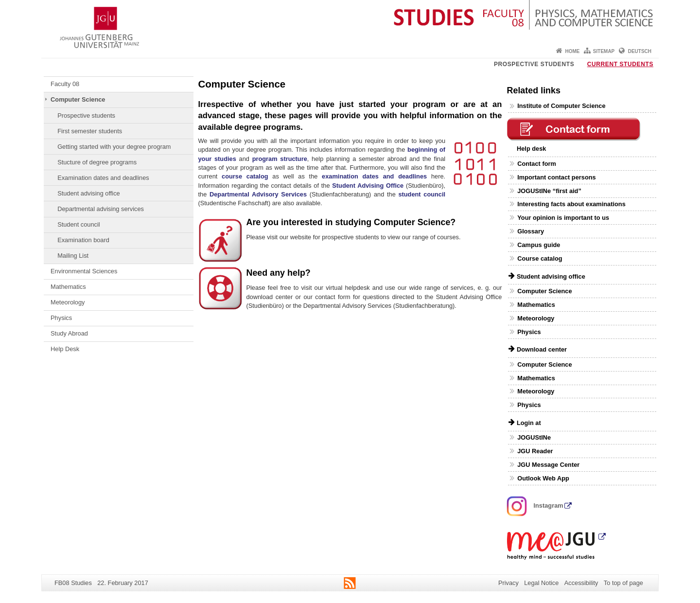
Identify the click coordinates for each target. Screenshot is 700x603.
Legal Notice (541, 583)
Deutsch (640, 51)
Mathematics (68, 287)
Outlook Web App (543, 478)
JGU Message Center (548, 465)
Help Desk (65, 349)
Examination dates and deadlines (103, 178)
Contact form (537, 164)
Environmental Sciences (84, 271)
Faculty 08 (65, 84)
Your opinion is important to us (563, 218)
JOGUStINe (534, 437)
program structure (280, 159)
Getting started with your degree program (114, 147)
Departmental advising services (101, 209)
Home (572, 51)
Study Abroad (69, 333)
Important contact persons (556, 177)
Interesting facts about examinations (571, 204)
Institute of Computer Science (561, 106)
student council (422, 194)
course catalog (245, 176)
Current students (620, 64)
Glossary (531, 231)
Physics (61, 318)
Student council (79, 224)
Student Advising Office (368, 186)
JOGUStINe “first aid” (549, 191)
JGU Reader (535, 451)
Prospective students (534, 64)
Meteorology (68, 302)
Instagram (535, 505)
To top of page (623, 583)
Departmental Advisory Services (258, 194)
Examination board (83, 240)
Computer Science (78, 99)
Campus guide (539, 245)
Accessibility (581, 583)
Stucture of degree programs (97, 162)
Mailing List (73, 256)
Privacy (508, 583)
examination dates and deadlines (374, 176)
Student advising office (89, 193)
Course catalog (540, 258)
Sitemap (604, 51)
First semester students (90, 131)
